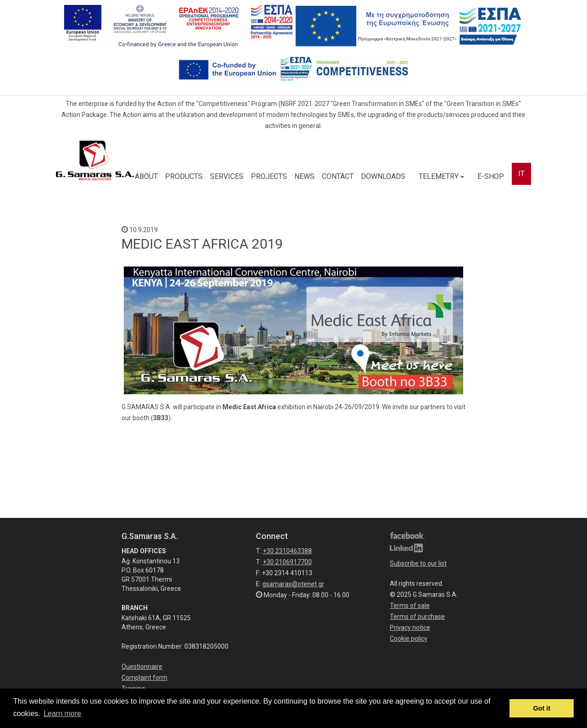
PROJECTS (269, 176)
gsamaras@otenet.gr (293, 584)
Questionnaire (142, 667)
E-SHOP (491, 176)
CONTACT (338, 176)
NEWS (305, 176)
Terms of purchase (417, 617)
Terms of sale (410, 606)
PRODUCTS (184, 176)
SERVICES (227, 176)
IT (521, 174)
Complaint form (144, 678)
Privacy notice (410, 628)
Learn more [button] (62, 714)
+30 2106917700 (287, 562)
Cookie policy (409, 639)
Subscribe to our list (418, 563)
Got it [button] (542, 708)
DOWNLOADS (383, 176)
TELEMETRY (441, 176)
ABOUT (146, 176)
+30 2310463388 (287, 551)
